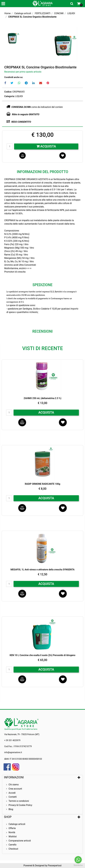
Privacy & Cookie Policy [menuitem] (20, 805)
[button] (64, 44)
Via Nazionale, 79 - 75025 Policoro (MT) (22, 734)
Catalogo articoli (23, 13)
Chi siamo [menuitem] (14, 785)
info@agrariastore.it (13, 752)
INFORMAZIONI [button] (14, 777)
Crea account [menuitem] (15, 789)
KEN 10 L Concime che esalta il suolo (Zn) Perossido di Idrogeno (43, 655)
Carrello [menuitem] (12, 845)
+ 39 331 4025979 (12, 740)
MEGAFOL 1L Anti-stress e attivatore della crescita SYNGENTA (42, 570)
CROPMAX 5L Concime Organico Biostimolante (32, 17)
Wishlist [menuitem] (13, 837)
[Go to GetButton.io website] (78, 865)
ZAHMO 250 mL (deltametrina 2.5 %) (42, 398)
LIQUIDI (71, 13)
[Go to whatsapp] (78, 860)
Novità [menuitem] (12, 832)
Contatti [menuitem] (13, 797)
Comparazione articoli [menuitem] (20, 841)
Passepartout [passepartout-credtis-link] (55, 866)
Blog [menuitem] (11, 809)
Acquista (46, 146)
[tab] (42, 777)
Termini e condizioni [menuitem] (19, 801)
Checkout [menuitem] (13, 849)
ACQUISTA (46, 413)
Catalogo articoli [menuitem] (17, 824)
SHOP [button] (8, 817)
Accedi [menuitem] (12, 793)
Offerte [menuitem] (12, 828)
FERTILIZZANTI (43, 13)
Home (7, 13)
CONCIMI (59, 13)
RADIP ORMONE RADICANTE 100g (42, 484)
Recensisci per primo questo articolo (23, 72)
